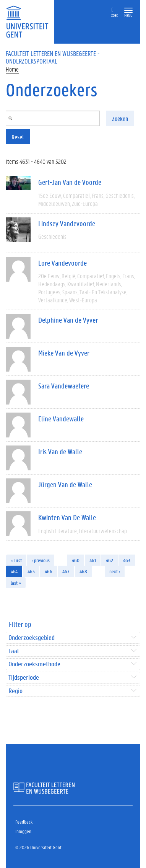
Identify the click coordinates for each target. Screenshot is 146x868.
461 (93, 560)
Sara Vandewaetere (64, 386)
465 (31, 571)
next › (115, 571)
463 (127, 560)
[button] (128, 11)
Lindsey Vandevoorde (67, 224)
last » (16, 583)
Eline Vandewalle (61, 419)
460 (76, 560)
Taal (14, 651)
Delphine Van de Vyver (68, 320)
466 (49, 571)
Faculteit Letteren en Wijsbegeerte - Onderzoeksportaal (53, 57)
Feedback (24, 821)
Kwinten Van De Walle (67, 517)
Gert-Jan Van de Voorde (70, 182)
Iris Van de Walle (60, 452)
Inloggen (23, 831)
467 (66, 571)
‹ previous (41, 560)
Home (12, 69)
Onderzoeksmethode (34, 664)
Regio (15, 691)
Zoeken (120, 118)
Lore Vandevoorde (62, 263)
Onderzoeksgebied (32, 638)
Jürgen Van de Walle (65, 485)
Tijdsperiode (24, 678)
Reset (18, 137)
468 (83, 571)
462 (109, 560)
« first (16, 560)
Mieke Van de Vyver (64, 353)
